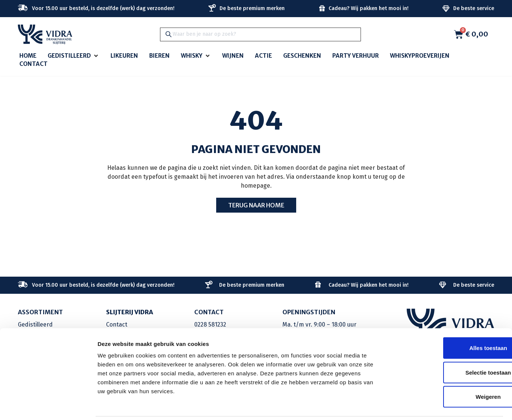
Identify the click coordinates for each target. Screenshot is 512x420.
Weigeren (450, 371)
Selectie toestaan (450, 347)
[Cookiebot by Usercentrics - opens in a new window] (48, 405)
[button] (73, 56)
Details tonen (402, 405)
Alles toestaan (450, 322)
